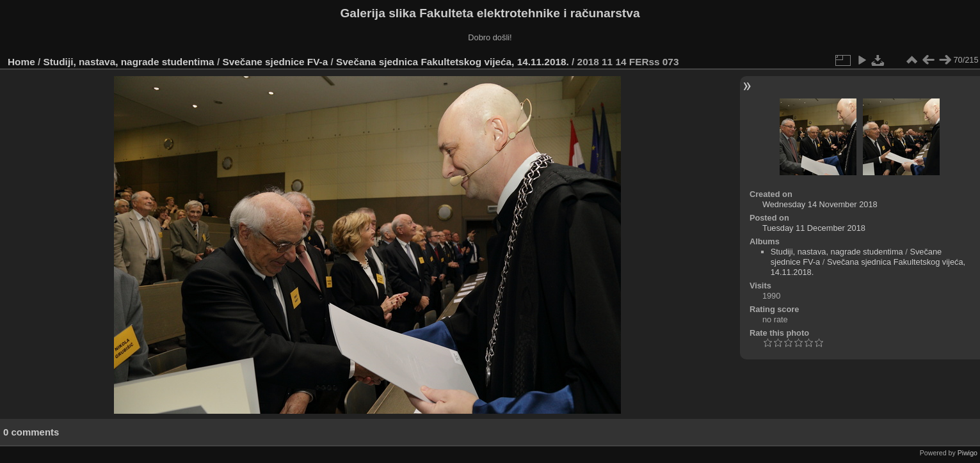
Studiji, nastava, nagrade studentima (129, 62)
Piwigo (968, 453)
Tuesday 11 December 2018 (814, 228)
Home (21, 62)
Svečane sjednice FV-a (275, 62)
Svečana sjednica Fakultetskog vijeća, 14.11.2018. (453, 62)
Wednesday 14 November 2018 (820, 204)
